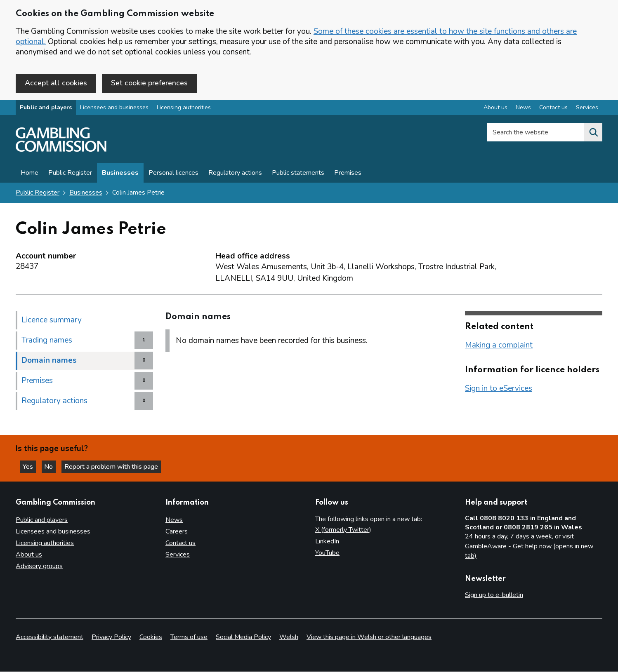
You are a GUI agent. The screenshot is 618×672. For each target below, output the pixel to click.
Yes (31, 466)
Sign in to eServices (499, 389)
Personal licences (173, 174)
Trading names (47, 341)
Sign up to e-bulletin (494, 595)
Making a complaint (499, 346)
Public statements (298, 174)
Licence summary (52, 321)
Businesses (120, 174)
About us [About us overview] (495, 109)
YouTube (327, 553)
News (174, 520)
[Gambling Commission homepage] (61, 151)
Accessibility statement (50, 637)
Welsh (289, 637)
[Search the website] (593, 134)
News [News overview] (523, 109)
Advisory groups (39, 566)
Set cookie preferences (149, 83)
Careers (177, 532)
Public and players (46, 109)
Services (178, 555)
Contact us (180, 543)
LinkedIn (327, 542)
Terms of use (189, 637)
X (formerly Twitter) (343, 530)
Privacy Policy (111, 637)
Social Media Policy (243, 637)
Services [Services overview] (587, 109)
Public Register (70, 174)
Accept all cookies (56, 83)
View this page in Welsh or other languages (369, 637)
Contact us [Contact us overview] (553, 109)
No (53, 466)
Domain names (49, 361)
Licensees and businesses (114, 109)
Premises (348, 174)
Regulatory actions (235, 174)
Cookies (151, 637)
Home (29, 174)
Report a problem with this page (116, 466)
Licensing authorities (184, 109)
